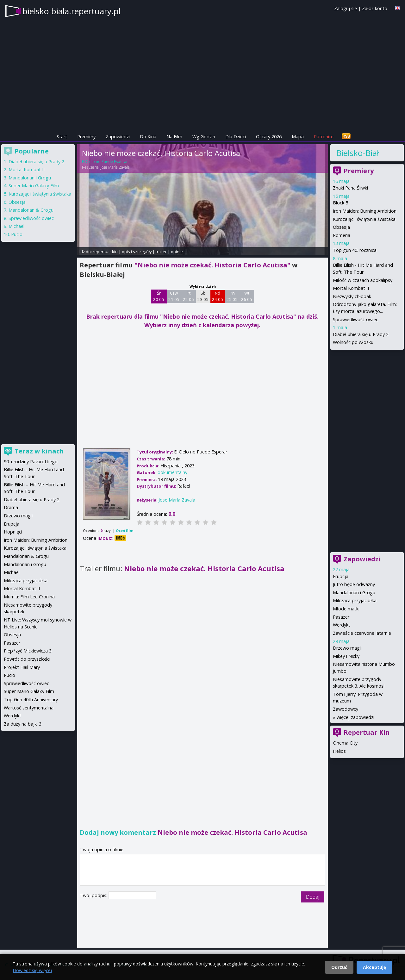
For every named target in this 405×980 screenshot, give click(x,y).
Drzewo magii (347, 648)
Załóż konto (375, 8)
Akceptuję (374, 967)
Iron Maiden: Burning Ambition (365, 211)
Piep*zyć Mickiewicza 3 (28, 651)
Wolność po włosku (353, 342)
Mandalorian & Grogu (31, 210)
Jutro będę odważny (354, 584)
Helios (339, 751)
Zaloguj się (346, 8)
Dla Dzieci (236, 137)
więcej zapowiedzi (355, 717)
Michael (16, 226)
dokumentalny (172, 472)
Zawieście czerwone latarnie (362, 633)
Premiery (86, 137)
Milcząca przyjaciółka (355, 600)
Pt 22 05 (188, 296)
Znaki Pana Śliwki (350, 188)
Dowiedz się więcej (32, 970)
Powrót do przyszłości (27, 659)
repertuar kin (105, 252)
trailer (161, 252)
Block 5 (340, 203)
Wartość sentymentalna (29, 708)
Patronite (324, 137)
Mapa (298, 137)
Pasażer (341, 617)
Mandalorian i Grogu (354, 593)
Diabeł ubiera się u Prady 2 (361, 334)
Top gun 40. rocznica (355, 250)
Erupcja (341, 576)
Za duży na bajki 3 (23, 724)
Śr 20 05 (159, 296)
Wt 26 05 (247, 296)
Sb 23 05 (203, 296)
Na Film (174, 137)
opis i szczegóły (137, 252)
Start (62, 137)
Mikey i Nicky (346, 656)
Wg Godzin (204, 137)
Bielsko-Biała (358, 153)
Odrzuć (339, 967)
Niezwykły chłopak (352, 296)
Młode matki (346, 609)
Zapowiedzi (118, 137)
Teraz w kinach (39, 451)
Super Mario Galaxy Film (34, 186)
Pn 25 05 (232, 296)
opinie (177, 252)
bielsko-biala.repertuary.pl (72, 11)
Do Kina (148, 137)
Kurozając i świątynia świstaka (364, 219)
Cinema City (345, 743)
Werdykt (342, 625)
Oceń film (125, 531)
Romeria (342, 235)
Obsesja (341, 227)
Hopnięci (13, 532)
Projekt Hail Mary (22, 667)
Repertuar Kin (367, 732)
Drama (11, 507)
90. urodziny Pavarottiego (31, 462)
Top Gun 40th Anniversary (31, 699)
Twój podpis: (94, 895)
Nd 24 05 (218, 296)
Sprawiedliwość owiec (355, 319)
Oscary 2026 (269, 137)
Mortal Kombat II (351, 288)
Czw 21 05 (174, 296)
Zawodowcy (346, 709)
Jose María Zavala (115, 167)
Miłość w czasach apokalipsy (363, 280)
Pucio (17, 234)
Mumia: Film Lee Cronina (29, 597)
